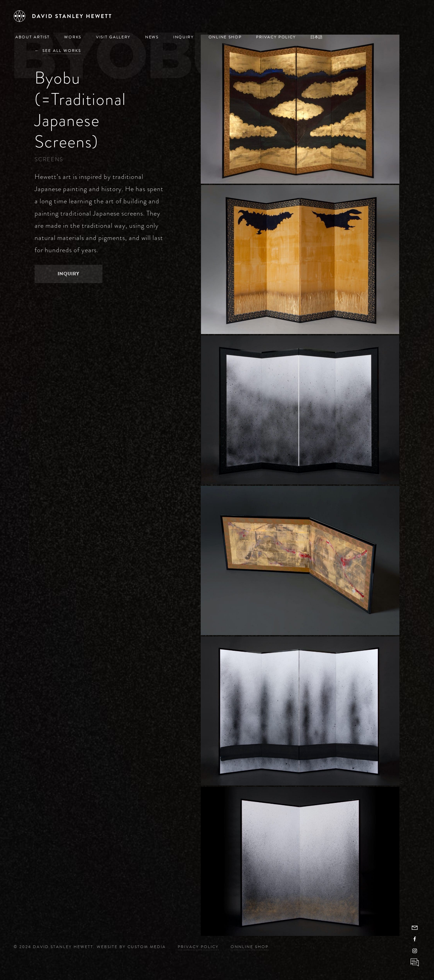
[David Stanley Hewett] (63, 16)
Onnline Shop (250, 947)
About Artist (32, 37)
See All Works (62, 51)
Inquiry (184, 37)
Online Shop (225, 37)
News (152, 37)
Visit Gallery (113, 37)
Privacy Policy (276, 37)
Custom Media (147, 947)
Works (73, 37)
